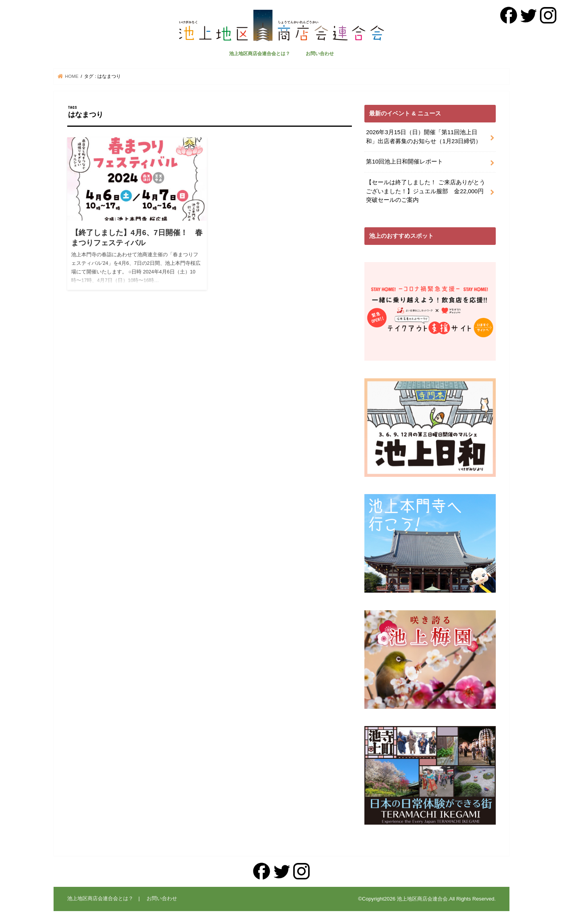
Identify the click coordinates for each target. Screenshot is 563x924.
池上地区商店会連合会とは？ (260, 54)
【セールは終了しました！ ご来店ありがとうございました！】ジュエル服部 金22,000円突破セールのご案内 (425, 191)
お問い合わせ (320, 54)
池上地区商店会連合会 (422, 899)
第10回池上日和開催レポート (404, 162)
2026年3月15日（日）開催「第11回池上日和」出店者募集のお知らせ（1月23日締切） (424, 137)
